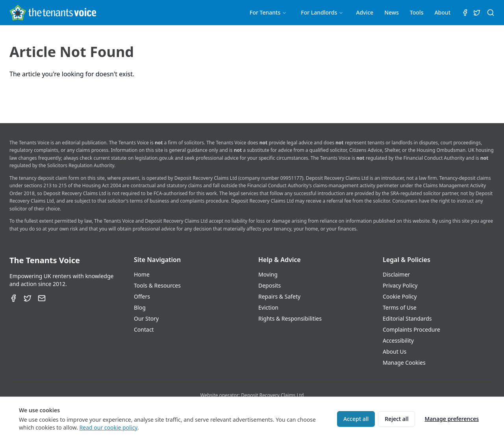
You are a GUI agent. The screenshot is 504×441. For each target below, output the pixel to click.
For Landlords (322, 12)
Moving (268, 274)
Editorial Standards (407, 318)
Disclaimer (396, 274)
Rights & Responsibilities (290, 318)
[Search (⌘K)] (491, 13)
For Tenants (268, 12)
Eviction (268, 307)
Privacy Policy (400, 285)
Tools (417, 12)
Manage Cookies (404, 363)
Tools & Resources (157, 285)
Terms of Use (400, 307)
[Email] (42, 298)
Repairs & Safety (279, 296)
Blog (140, 307)
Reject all (397, 419)
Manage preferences (452, 419)
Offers (142, 296)
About (442, 12)
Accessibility (398, 340)
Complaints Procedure (411, 329)
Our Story (146, 318)
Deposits (270, 285)
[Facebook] (13, 298)
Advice (365, 12)
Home (142, 274)
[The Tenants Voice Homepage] (53, 13)
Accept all (356, 419)
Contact (144, 329)
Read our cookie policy (108, 427)
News (392, 12)
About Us (395, 352)
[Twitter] (28, 298)
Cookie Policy (400, 296)
